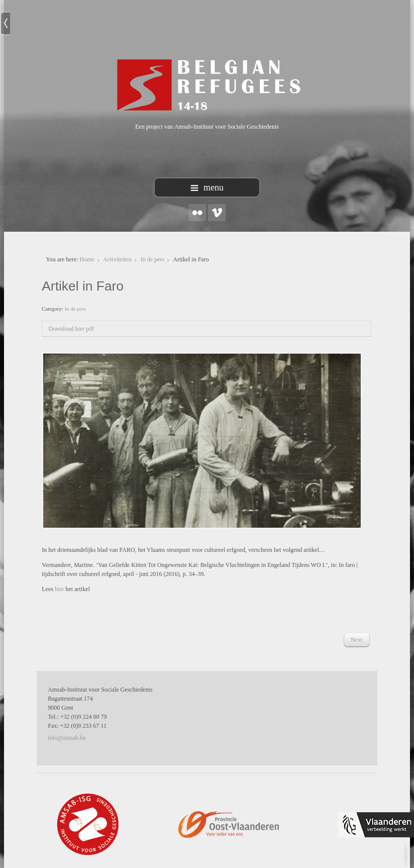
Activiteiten (117, 259)
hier (60, 589)
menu (207, 187)
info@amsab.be (67, 738)
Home (87, 259)
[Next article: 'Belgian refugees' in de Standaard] (356, 640)
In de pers (152, 259)
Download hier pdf (71, 329)
